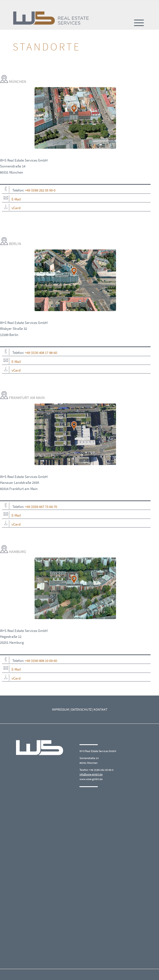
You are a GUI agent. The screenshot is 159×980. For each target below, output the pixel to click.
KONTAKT (100, 709)
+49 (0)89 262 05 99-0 (40, 190)
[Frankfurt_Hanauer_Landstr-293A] (75, 434)
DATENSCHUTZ (81, 709)
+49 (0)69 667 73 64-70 (41, 507)
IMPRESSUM (61, 709)
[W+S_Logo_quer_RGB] (53, 18)
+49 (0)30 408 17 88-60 (41, 353)
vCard (16, 208)
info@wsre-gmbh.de (91, 774)
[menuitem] (139, 23)
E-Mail (16, 199)
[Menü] (139, 23)
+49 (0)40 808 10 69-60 (41, 661)
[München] (75, 118)
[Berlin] (75, 280)
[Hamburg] (75, 588)
